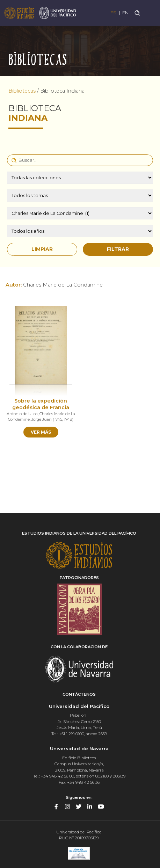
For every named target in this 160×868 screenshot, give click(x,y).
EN (125, 13)
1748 (68, 419)
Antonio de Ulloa (22, 414)
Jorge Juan (42, 419)
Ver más (41, 432)
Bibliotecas (22, 91)
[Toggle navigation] (150, 13)
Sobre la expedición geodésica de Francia (41, 404)
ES (113, 13)
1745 (58, 419)
